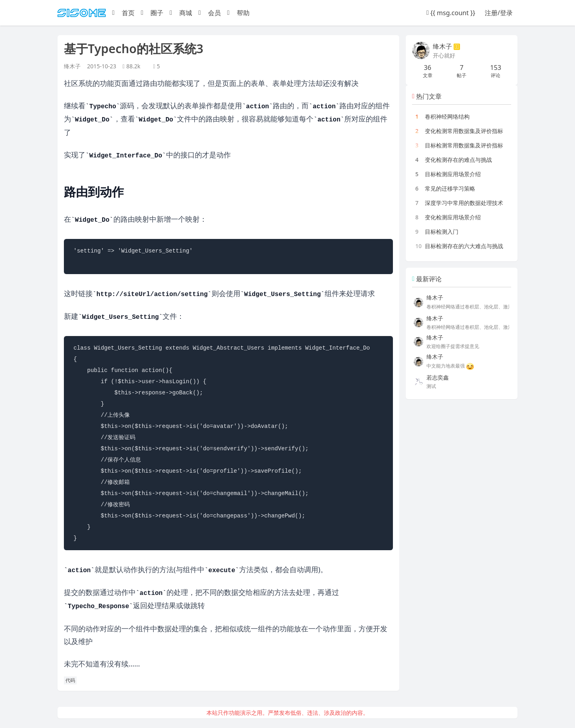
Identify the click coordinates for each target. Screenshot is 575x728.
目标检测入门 (442, 232)
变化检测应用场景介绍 (453, 217)
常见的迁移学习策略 (450, 188)
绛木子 (72, 66)
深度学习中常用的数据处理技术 (464, 203)
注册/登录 (499, 13)
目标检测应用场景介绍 (453, 174)
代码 (70, 680)
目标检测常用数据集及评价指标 (464, 145)
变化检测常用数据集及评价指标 (464, 131)
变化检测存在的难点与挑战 (458, 160)
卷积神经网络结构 (447, 116)
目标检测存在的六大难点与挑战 (464, 246)
